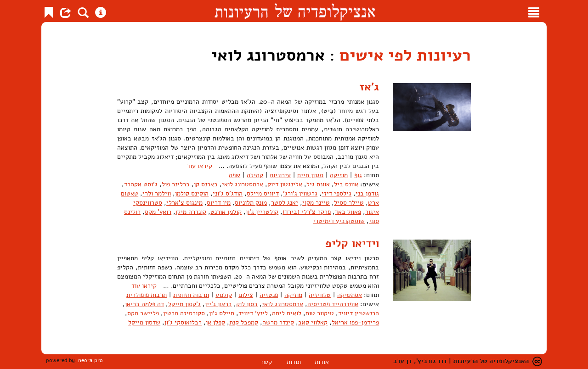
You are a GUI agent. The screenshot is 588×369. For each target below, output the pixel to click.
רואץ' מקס (158, 212)
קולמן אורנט (226, 212)
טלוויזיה (320, 295)
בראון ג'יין (218, 304)
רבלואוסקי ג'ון (183, 322)
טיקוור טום (320, 313)
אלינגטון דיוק (285, 184)
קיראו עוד (200, 166)
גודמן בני (367, 193)
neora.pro (90, 360)
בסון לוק (247, 304)
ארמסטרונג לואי (243, 184)
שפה (235, 175)
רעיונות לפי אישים (405, 55)
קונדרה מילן (191, 212)
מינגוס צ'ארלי (184, 203)
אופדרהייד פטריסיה (333, 304)
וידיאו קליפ (352, 243)
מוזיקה (339, 175)
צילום (246, 295)
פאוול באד (348, 212)
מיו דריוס (219, 203)
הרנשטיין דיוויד (359, 313)
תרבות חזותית (191, 295)
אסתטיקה (350, 295)
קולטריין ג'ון (262, 212)
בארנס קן (206, 184)
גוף (358, 175)
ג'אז (369, 87)
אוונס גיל (318, 184)
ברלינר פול (176, 184)
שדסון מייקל (144, 322)
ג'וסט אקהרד (141, 184)
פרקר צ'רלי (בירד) (307, 212)
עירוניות (280, 175)
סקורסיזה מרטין (184, 313)
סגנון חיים (310, 175)
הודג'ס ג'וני (228, 193)
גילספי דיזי (336, 193)
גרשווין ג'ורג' (300, 193)
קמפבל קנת (244, 322)
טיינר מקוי (316, 203)
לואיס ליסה (287, 313)
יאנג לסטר (285, 203)
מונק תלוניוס (251, 203)
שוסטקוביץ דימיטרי (339, 221)
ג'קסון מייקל (184, 304)
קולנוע (224, 295)
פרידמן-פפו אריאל (355, 322)
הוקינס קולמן (192, 193)
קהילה (255, 175)
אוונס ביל (346, 184)
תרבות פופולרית (147, 295)
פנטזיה (269, 295)
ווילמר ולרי (157, 193)
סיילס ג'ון (222, 313)
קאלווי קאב (313, 322)
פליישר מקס (143, 313)
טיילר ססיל (349, 203)
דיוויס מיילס (263, 193)
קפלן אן (215, 322)
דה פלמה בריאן (144, 304)
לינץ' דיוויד (253, 313)
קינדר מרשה (278, 322)
